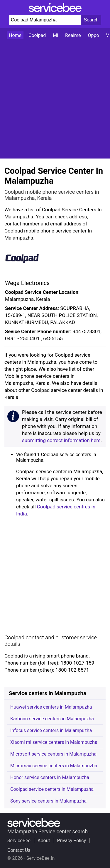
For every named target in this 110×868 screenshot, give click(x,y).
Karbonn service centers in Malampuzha (52, 719)
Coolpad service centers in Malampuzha (52, 789)
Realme (73, 35)
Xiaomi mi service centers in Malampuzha (54, 742)
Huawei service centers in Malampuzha (51, 707)
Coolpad (37, 35)
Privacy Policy (72, 841)
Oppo (94, 35)
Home (15, 35)
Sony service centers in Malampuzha (48, 801)
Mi (55, 35)
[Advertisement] (55, 99)
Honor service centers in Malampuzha (50, 777)
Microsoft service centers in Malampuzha (53, 754)
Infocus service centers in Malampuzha (51, 730)
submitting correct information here (61, 440)
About (44, 841)
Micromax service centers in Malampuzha (54, 766)
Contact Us (19, 850)
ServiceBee (19, 841)
